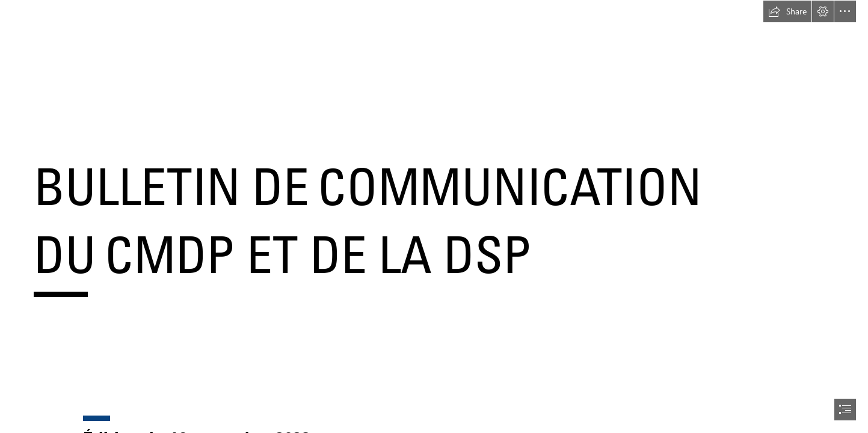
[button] (787, 11)
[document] (434, 216)
